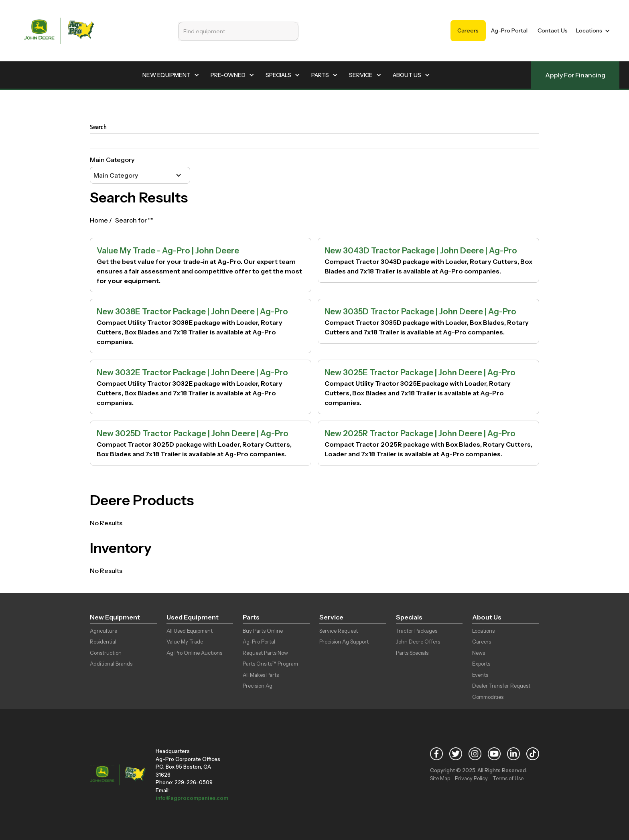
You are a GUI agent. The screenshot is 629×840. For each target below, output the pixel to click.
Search (98, 127)
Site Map (440, 778)
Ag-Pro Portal (509, 30)
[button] (591, 31)
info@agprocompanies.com (192, 798)
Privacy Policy (471, 778)
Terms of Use (508, 778)
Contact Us (553, 30)
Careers (468, 30)
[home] (59, 31)
